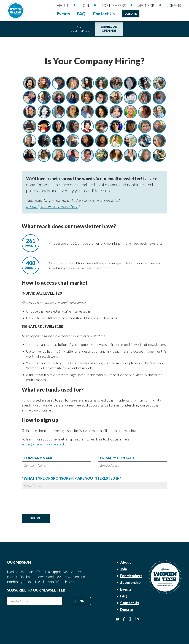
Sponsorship (130, 582)
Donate (131, 14)
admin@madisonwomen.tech (52, 206)
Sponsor (146, 5)
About (63, 5)
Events (63, 14)
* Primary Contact (116, 458)
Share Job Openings (109, 29)
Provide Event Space (80, 29)
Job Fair (174, 5)
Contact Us (104, 14)
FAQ (81, 14)
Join (85, 5)
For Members (114, 5)
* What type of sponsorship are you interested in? (71, 478)
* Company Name (37, 458)
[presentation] (49, 502)
